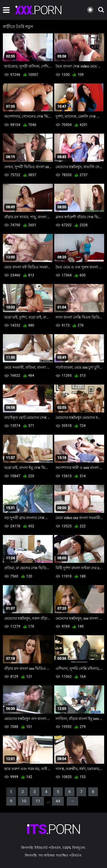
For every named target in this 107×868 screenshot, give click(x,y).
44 (58, 801)
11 (38, 801)
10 (24, 801)
